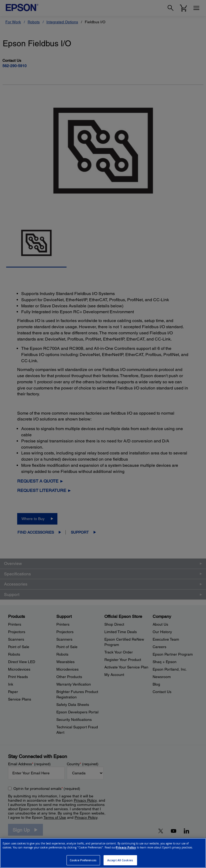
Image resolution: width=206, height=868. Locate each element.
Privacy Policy (126, 847)
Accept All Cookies (120, 860)
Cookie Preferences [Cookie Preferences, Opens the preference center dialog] (83, 860)
